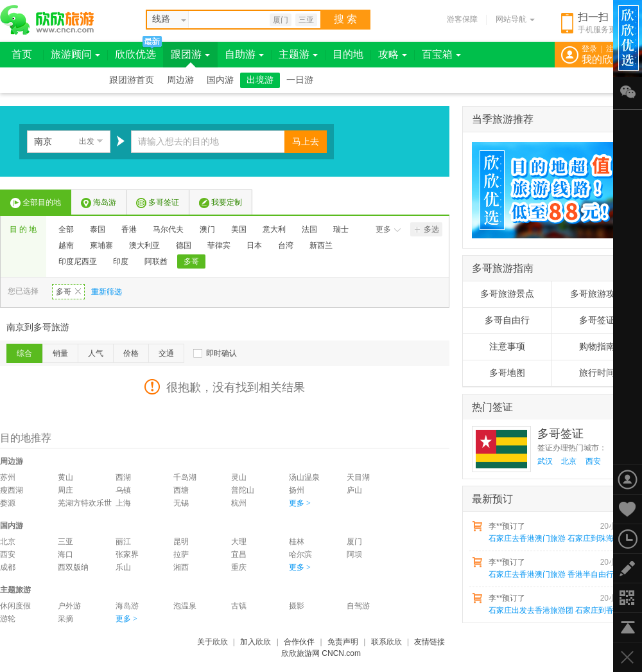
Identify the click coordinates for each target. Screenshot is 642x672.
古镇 (239, 606)
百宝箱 (441, 54)
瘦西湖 (12, 490)
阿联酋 (156, 261)
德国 (184, 245)
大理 (239, 542)
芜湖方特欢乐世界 (85, 504)
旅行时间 (597, 373)
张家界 (127, 554)
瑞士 (341, 229)
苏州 (8, 477)
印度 (121, 261)
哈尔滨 (300, 554)
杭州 (239, 503)
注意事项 (507, 347)
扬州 (297, 490)
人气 (96, 353)
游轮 (8, 619)
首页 (22, 54)
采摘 (65, 619)
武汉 (545, 461)
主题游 (298, 54)
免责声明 (343, 642)
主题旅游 (15, 590)
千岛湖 (185, 477)
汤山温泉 (304, 477)
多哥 (191, 261)
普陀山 (243, 490)
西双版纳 (73, 567)
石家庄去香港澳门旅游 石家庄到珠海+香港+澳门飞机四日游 (559, 538)
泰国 (98, 229)
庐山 (354, 490)
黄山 (65, 477)
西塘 (181, 490)
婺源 (8, 503)
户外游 (69, 606)
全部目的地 (36, 203)
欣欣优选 (135, 54)
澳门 (207, 229)
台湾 (286, 245)
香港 (129, 229)
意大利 (274, 229)
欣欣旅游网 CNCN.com (321, 653)
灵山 (239, 477)
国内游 (220, 80)
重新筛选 (107, 292)
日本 (254, 245)
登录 (589, 49)
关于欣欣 (213, 642)
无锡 (181, 503)
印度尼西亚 (78, 261)
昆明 (181, 542)
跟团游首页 (132, 80)
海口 (65, 554)
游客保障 (462, 19)
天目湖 (358, 477)
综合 (24, 353)
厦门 (281, 20)
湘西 (181, 567)
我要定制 (221, 203)
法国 (309, 229)
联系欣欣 (386, 642)
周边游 (180, 80)
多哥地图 (507, 373)
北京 (8, 542)
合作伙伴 (299, 642)
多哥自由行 (507, 320)
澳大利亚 (144, 245)
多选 (427, 229)
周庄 (65, 490)
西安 (8, 554)
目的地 (348, 54)
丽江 (123, 542)
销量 (60, 353)
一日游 (300, 80)
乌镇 (123, 490)
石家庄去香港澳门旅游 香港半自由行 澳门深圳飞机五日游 (559, 574)
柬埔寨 (101, 245)
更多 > (300, 503)
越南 (66, 245)
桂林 (297, 542)
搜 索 (345, 19)
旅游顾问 (75, 54)
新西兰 (321, 245)
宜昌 (239, 554)
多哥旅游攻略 (597, 294)
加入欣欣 (256, 642)
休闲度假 (15, 606)
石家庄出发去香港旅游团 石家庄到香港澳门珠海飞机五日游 (559, 610)
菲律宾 (219, 245)
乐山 (123, 567)
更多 (388, 229)
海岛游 (99, 203)
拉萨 (181, 554)
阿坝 (354, 554)
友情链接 (429, 642)
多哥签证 (158, 203)
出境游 (260, 80)
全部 (66, 229)
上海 (123, 503)
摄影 (297, 606)
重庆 (239, 567)
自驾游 (358, 606)
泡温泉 (185, 606)
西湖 (123, 477)
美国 (239, 229)
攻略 (393, 54)
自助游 (244, 54)
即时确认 (221, 353)
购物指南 (597, 347)
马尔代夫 (168, 229)
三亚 (306, 20)
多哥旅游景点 (507, 294)
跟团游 (190, 54)
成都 (8, 567)
